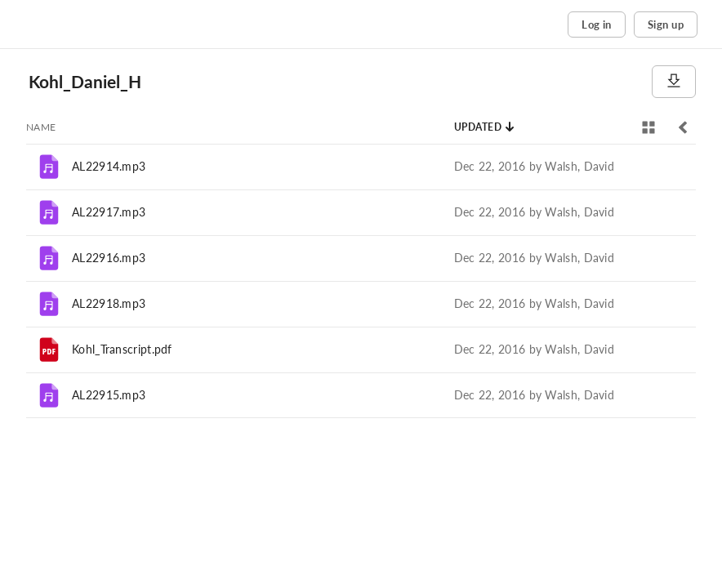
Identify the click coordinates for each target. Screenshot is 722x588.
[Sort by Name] (41, 127)
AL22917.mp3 (109, 212)
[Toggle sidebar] (683, 127)
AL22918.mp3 (109, 303)
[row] (361, 167)
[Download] (674, 82)
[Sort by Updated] (485, 127)
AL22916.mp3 (109, 258)
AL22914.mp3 (109, 166)
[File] (49, 350)
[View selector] (648, 127)
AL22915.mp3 (109, 395)
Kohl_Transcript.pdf (122, 349)
